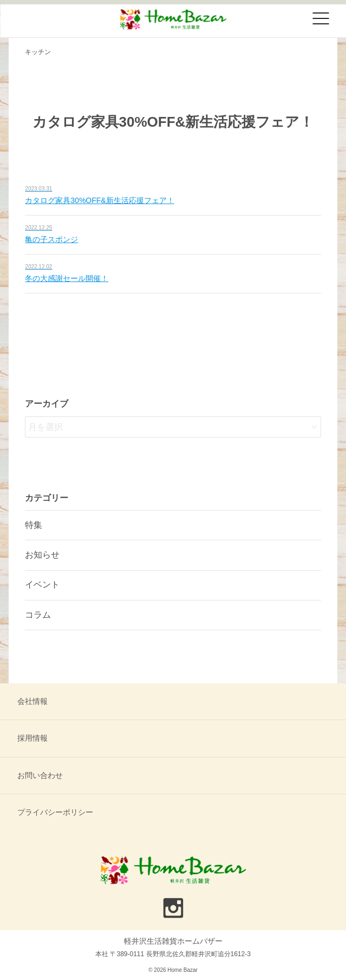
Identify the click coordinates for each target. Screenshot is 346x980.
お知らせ (42, 555)
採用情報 (32, 738)
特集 (34, 525)
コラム (38, 615)
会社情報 (32, 701)
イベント (42, 584)
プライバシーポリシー (55, 812)
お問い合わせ (40, 775)
